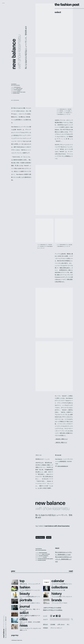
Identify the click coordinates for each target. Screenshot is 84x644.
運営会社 (46, 624)
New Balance (40, 537)
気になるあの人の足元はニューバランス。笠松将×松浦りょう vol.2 (64, 559)
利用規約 (46, 628)
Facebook (57, 616)
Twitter (54, 616)
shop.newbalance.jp (63, 466)
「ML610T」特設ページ (61, 439)
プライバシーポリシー (56, 628)
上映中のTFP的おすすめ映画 (52, 608)
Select (58, 12)
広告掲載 (53, 624)
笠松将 (49, 537)
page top (15, 635)
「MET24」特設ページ (61, 442)
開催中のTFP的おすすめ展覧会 (53, 610)
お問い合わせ (61, 624)
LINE (60, 616)
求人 (68, 624)
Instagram (51, 616)
